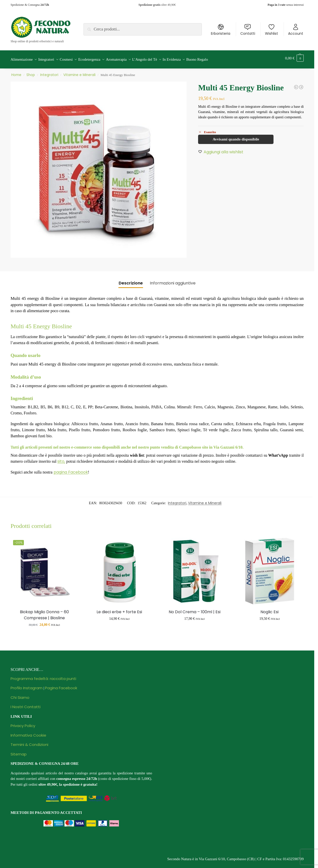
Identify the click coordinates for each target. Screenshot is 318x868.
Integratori (49, 72)
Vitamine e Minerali (79, 72)
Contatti (248, 30)
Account (296, 30)
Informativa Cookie (28, 732)
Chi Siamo (20, 695)
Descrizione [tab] (131, 280)
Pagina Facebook (61, 685)
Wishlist (271, 30)
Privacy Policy (23, 723)
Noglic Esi (269, 609)
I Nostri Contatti (26, 704)
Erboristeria (221, 30)
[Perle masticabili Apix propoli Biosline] (296, 84)
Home (16, 72)
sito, (61, 459)
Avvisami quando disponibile (236, 136)
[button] (294, 58)
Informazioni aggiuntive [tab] (173, 280)
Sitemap (19, 751)
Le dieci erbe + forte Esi (119, 609)
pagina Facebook (71, 469)
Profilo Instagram (27, 685)
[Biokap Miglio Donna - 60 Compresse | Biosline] (301, 84)
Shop (31, 72)
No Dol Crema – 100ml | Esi (195, 609)
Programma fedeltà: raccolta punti (43, 676)
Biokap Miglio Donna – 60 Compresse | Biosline (44, 612)
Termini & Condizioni (29, 742)
